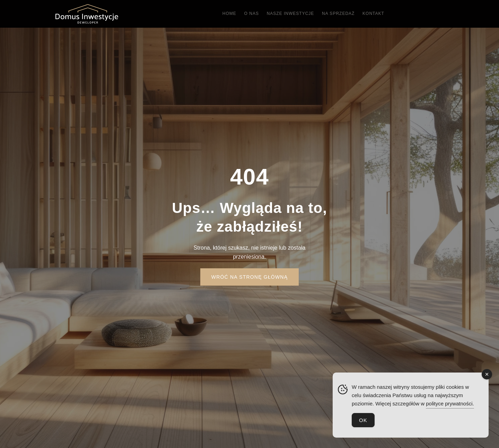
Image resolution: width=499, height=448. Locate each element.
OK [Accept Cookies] (363, 420)
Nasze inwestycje (293, 14)
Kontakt (388, 14)
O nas (248, 14)
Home (220, 14)
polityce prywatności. (450, 404)
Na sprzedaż (347, 14)
